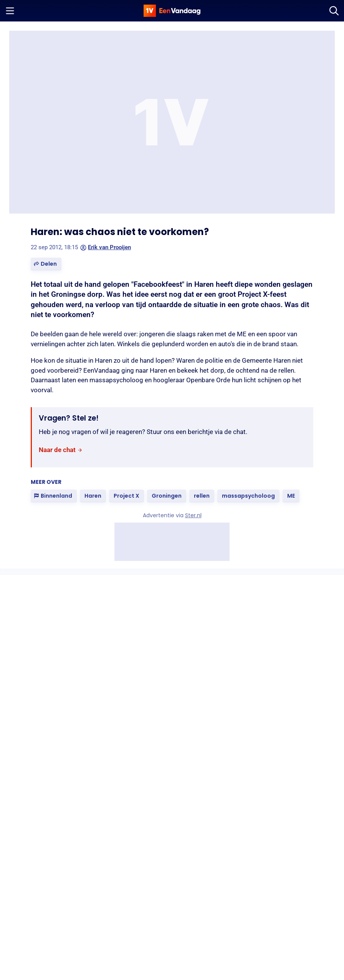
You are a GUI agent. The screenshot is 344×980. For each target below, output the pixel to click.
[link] (61, 450)
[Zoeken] (334, 11)
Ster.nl (193, 515)
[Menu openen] (10, 11)
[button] (46, 264)
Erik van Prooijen (106, 247)
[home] (172, 11)
